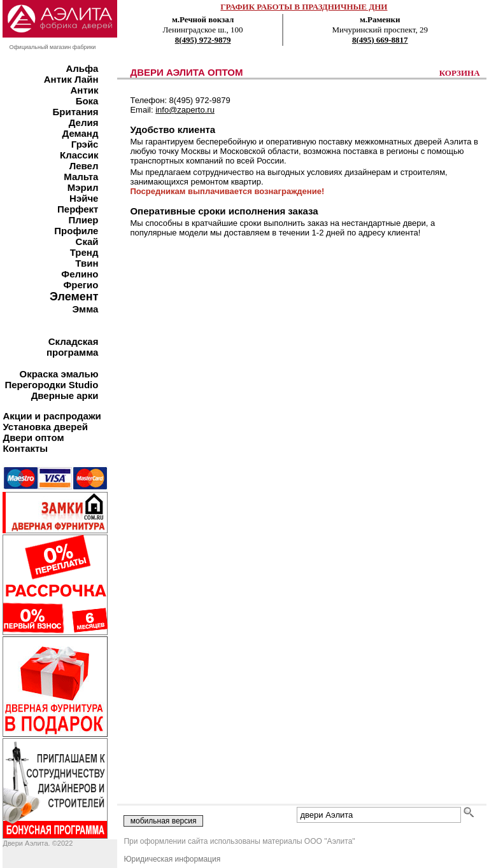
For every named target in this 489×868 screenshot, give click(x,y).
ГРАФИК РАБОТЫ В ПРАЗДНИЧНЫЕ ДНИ (304, 7)
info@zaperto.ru (185, 110)
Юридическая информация (172, 859)
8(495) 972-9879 (203, 40)
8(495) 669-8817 (380, 40)
